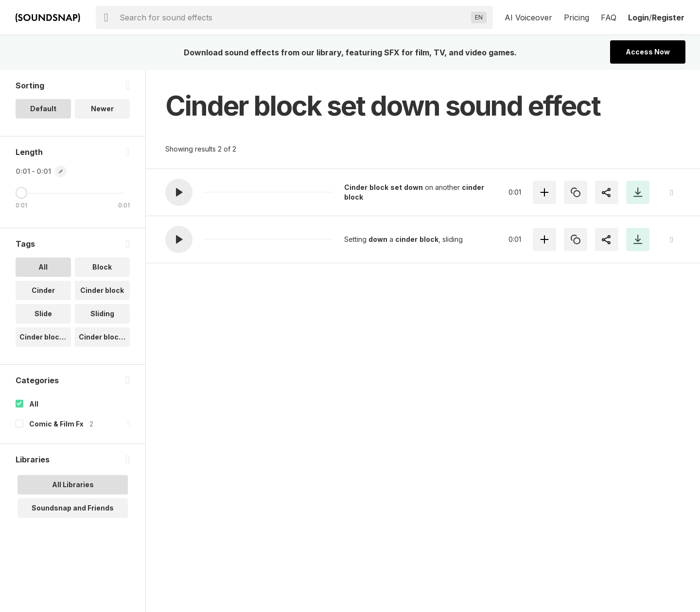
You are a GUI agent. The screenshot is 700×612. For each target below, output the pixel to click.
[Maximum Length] (21, 193)
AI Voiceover (528, 17)
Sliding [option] (102, 314)
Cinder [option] (43, 290)
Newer (102, 109)
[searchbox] (293, 17)
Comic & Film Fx (56, 424)
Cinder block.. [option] (43, 337)
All (34, 404)
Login (639, 17)
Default (43, 109)
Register (668, 17)
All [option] (43, 267)
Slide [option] (43, 314)
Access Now (648, 52)
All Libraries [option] (73, 484)
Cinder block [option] (102, 290)
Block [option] (102, 267)
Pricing (577, 17)
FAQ (609, 17)
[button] (179, 192)
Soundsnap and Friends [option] (73, 508)
